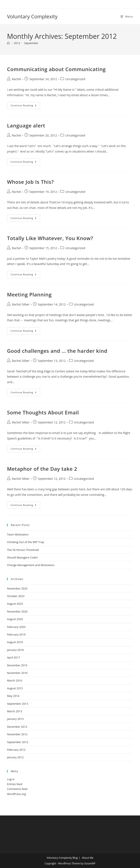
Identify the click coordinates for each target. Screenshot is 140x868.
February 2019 (16, 634)
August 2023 (15, 604)
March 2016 (15, 680)
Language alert (26, 125)
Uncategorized (75, 79)
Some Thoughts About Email (43, 412)
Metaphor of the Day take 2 (42, 469)
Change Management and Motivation (31, 565)
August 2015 (15, 688)
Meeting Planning (29, 294)
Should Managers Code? (22, 557)
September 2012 (18, 742)
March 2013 (15, 711)
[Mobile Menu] (127, 16)
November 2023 (17, 588)
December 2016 (17, 665)
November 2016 (17, 673)
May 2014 (13, 696)
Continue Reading (25, 106)
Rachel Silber (21, 304)
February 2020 (16, 627)
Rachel (16, 79)
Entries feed (15, 784)
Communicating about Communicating (56, 69)
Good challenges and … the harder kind (57, 351)
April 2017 (13, 657)
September (31, 43)
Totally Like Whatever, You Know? (50, 238)
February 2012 (16, 750)
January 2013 (15, 719)
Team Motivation (18, 534)
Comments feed (17, 789)
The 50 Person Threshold (23, 550)
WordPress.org (16, 794)
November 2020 (17, 611)
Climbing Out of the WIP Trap (26, 542)
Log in (11, 779)
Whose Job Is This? (30, 182)
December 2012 (17, 727)
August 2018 (15, 642)
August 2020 (15, 619)
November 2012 (17, 734)
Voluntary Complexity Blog (62, 858)
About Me (88, 858)
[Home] (8, 43)
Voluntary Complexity (32, 16)
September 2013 (18, 704)
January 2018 (15, 650)
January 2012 (15, 757)
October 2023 (16, 596)
